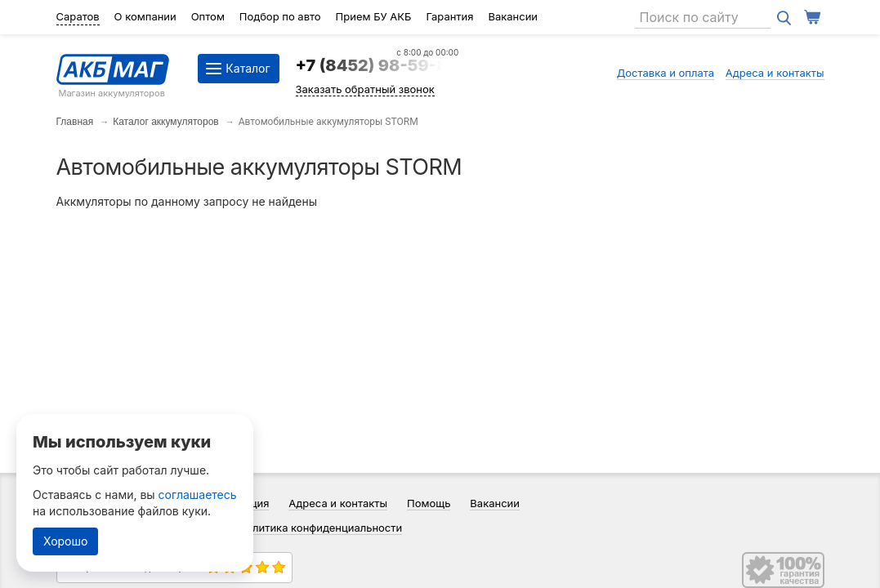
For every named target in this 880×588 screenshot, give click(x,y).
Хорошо (65, 541)
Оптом (208, 16)
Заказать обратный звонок (365, 89)
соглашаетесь (198, 494)
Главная (75, 122)
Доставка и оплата (666, 73)
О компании (145, 16)
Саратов (78, 16)
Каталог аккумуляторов (166, 122)
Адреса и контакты (775, 73)
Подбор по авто (280, 16)
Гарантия (449, 16)
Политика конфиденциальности (321, 528)
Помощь (429, 503)
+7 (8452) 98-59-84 (377, 65)
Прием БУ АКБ (374, 16)
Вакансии (513, 16)
